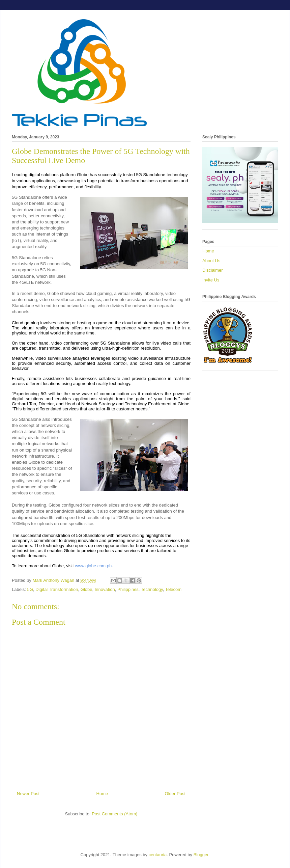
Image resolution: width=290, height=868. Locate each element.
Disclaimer (213, 270)
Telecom (173, 589)
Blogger (201, 855)
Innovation (105, 589)
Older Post (175, 794)
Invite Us (211, 280)
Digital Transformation (57, 589)
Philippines (128, 589)
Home (102, 794)
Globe (86, 589)
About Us (211, 261)
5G (30, 589)
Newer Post (28, 794)
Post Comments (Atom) (114, 814)
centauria (158, 855)
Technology (152, 589)
